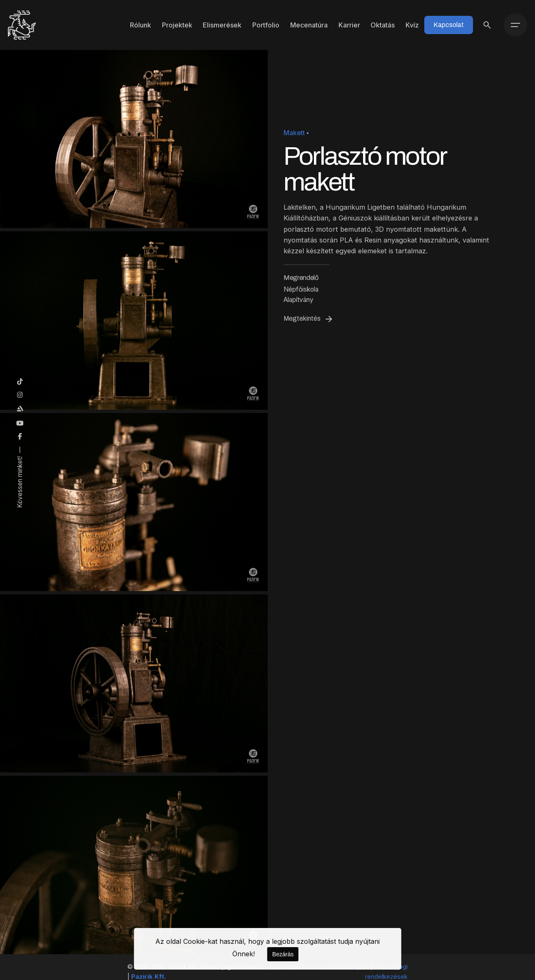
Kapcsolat (449, 25)
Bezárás (283, 954)
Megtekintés (309, 319)
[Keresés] (487, 25)
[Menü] (515, 25)
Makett (294, 133)
